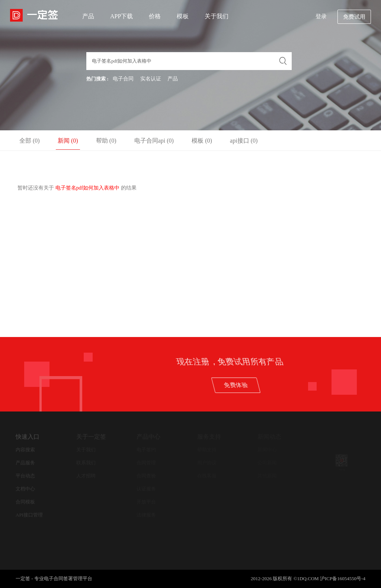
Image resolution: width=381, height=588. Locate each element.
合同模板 (25, 502)
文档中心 (25, 489)
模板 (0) (202, 141)
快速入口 (28, 437)
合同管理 (146, 463)
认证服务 (146, 489)
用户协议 (207, 463)
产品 (88, 16)
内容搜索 (25, 450)
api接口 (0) (244, 141)
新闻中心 (267, 450)
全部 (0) (30, 141)
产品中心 (148, 437)
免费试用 (354, 17)
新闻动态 (269, 437)
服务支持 (209, 437)
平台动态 (25, 476)
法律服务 (146, 515)
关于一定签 (91, 437)
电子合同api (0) (154, 141)
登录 (321, 16)
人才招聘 (86, 476)
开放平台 (146, 502)
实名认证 (151, 79)
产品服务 (25, 463)
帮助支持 (207, 450)
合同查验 (146, 476)
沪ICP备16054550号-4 (343, 579)
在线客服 (207, 476)
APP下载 (121, 16)
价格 (155, 16)
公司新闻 (267, 463)
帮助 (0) (106, 141)
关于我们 (217, 16)
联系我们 (86, 463)
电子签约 (146, 450)
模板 (183, 16)
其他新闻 (267, 476)
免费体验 (316, 385)
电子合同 (123, 79)
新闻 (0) (68, 141)
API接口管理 (29, 515)
